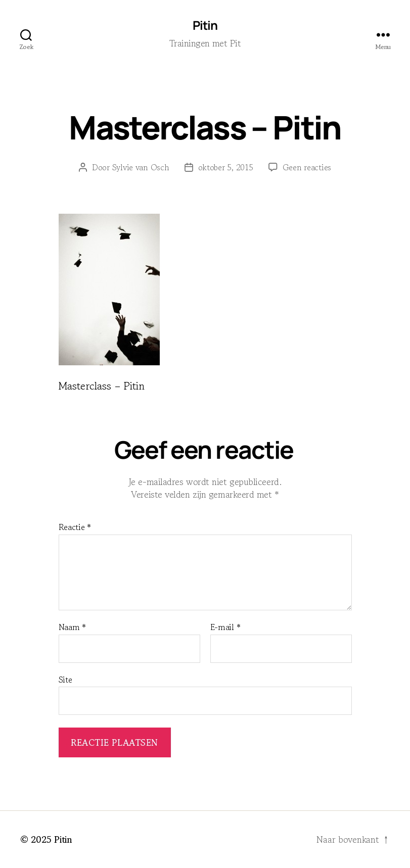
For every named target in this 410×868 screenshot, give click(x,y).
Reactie (75, 527)
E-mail (225, 628)
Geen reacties (307, 167)
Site (65, 679)
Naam (72, 628)
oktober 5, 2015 (226, 167)
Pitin (205, 25)
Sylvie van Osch (141, 167)
